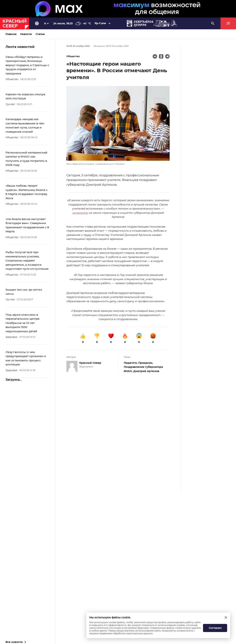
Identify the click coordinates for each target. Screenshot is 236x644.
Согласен (215, 628)
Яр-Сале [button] (100, 23)
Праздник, (146, 363)
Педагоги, (131, 363)
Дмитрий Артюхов (146, 371)
